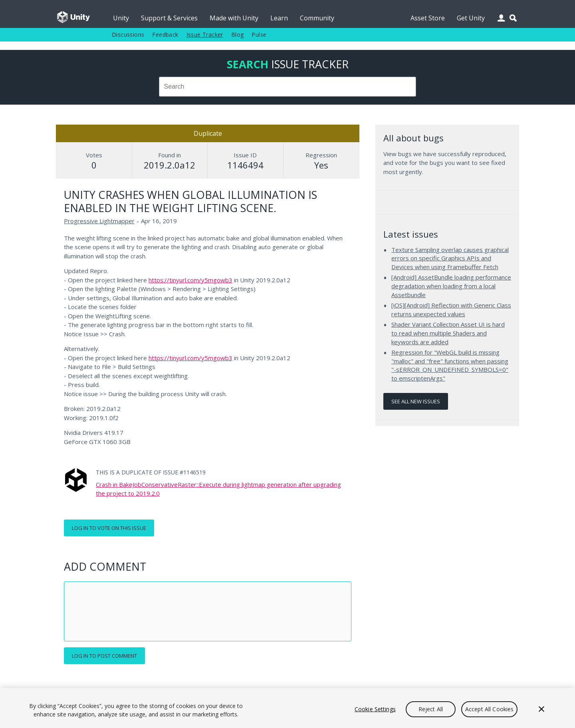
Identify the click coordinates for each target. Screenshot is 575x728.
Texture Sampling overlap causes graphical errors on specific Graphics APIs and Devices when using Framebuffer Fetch (450, 258)
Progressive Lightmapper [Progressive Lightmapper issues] (99, 221)
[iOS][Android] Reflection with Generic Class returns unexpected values (451, 309)
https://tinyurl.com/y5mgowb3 (190, 280)
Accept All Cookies (490, 709)
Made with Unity (234, 18)
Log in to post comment (104, 656)
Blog (238, 35)
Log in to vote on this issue (109, 528)
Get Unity (471, 18)
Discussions (128, 35)
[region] (287, 708)
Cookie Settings (375, 709)
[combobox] (287, 87)
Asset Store (428, 18)
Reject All (431, 709)
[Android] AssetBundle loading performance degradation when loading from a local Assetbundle (451, 286)
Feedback (165, 35)
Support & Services (169, 18)
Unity (121, 18)
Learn (279, 18)
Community (317, 18)
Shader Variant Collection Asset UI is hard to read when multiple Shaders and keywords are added (448, 333)
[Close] (541, 709)
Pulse (259, 35)
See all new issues (416, 401)
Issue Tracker (205, 35)
